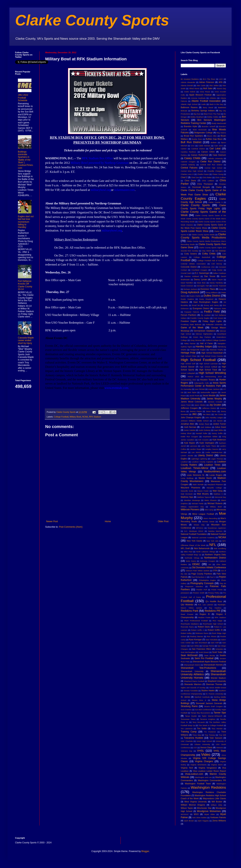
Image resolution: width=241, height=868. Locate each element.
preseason (185, 593)
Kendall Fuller (202, 433)
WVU (196, 814)
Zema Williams (219, 821)
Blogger (145, 851)
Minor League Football (203, 514)
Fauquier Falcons (192, 312)
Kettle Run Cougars (189, 437)
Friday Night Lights (212, 321)
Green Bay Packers (202, 337)
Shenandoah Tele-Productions (198, 668)
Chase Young (218, 174)
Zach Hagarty (203, 821)
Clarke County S (215, 202)
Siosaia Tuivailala (191, 691)
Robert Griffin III (215, 630)
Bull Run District (191, 142)
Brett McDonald (200, 130)
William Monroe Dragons (193, 805)
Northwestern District (215, 558)
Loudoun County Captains (202, 462)
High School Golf (188, 364)
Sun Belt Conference (203, 710)
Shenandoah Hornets (213, 665)
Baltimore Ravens (189, 107)
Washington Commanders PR (212, 780)
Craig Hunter (217, 270)
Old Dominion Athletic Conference (209, 568)
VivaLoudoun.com (194, 774)
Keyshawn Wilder (210, 437)
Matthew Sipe (187, 497)
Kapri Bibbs (219, 430)
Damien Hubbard (192, 276)
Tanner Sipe (220, 713)
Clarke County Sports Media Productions (203, 236)
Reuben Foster (204, 617)
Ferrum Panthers (189, 315)
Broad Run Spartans (193, 136)
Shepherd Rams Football (194, 681)
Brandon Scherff (208, 126)
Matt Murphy (203, 494)
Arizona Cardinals (198, 98)
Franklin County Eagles (200, 318)
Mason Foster (203, 491)
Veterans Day (187, 751)
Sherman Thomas (214, 684)
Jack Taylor (192, 392)
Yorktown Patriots (218, 817)
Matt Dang (218, 491)
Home (108, 521)
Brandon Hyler (191, 126)
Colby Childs (209, 254)
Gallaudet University (214, 324)
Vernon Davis (206, 747)
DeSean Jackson (190, 289)
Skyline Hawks (208, 690)
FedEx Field (212, 312)
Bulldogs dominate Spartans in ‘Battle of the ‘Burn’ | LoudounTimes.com (26, 160)
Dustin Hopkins (187, 299)
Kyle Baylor (190, 443)
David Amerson (187, 286)
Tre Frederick (210, 732)
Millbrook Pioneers (190, 510)
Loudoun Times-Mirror (195, 468)
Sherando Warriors (193, 684)
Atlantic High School (189, 104)
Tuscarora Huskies (194, 738)
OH (210, 564)
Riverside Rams (187, 627)
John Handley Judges (214, 418)
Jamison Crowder (215, 402)
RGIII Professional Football (196, 621)
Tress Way (197, 735)
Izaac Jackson (214, 389)
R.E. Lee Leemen (206, 605)
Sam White (195, 646)
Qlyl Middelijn (187, 605)
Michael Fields (198, 503)
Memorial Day (220, 497)
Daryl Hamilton (187, 283)
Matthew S (218, 494)
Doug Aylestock (190, 292)
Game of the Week (192, 328)
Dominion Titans (208, 289)
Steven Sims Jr (199, 700)
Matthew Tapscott (204, 497)
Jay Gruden (215, 405)
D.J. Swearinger (202, 273)
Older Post (163, 521)
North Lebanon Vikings (206, 552)
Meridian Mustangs (192, 500)
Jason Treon (186, 405)
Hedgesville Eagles (198, 350)
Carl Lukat (215, 149)
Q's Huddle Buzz (214, 601)
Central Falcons (189, 168)
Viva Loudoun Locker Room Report (209, 771)
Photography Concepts (202, 583)
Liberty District (206, 455)
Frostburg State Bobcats (191, 324)
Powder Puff (202, 590)
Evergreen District (201, 308)
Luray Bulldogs (187, 478)
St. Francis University (214, 694)
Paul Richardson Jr (199, 577)
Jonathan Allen (188, 424)
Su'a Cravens (186, 710)
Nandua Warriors (215, 531)
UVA (195, 748)
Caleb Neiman (204, 146)
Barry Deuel (208, 107)
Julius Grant (220, 427)
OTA (215, 571)
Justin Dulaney (205, 430)
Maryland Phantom (215, 484)
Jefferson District (209, 408)
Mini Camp (209, 510)
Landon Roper (196, 449)
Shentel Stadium (218, 678)
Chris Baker (207, 177)
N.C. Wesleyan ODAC (194, 531)
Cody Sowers (191, 254)
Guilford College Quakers (216, 340)
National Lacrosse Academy (203, 538)
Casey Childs (192, 158)
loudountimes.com (215, 471)
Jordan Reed (204, 424)
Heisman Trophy (216, 350)
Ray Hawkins (215, 608)
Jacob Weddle (209, 395)
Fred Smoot (218, 318)
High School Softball (208, 367)
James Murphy (214, 399)
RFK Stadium (95, 417)
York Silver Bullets (199, 818)
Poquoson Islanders (194, 586)
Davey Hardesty (216, 283)
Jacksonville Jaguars (209, 392)
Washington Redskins (208, 787)
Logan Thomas (217, 459)
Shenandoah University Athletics (203, 673)
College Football (61, 417)
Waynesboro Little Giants (214, 798)
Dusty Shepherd (206, 299)
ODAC (196, 564)
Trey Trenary (210, 735)
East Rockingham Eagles (206, 302)
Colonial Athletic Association (193, 264)
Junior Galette (190, 430)
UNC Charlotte (187, 741)
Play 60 (223, 583)
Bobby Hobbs (213, 117)
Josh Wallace (206, 427)
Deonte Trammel (219, 286)
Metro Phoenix (211, 500)
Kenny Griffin (217, 433)
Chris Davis (190, 181)
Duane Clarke (195, 296)
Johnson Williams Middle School (195, 421)
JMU (194, 414)
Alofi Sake (208, 88)
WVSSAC (185, 814)
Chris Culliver (221, 177)
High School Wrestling (212, 373)
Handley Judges (204, 347)
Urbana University (202, 744)
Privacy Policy (214, 593)
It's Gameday (186, 389)
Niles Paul (188, 552)
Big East (197, 114)
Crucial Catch (186, 273)
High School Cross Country (212, 356)
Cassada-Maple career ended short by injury (26, 340)
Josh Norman (190, 427)
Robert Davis (204, 627)
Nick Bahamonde (202, 548)
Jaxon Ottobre (200, 405)
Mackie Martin (205, 478)
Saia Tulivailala (211, 640)
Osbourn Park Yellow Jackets (197, 571)
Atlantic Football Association (206, 101)
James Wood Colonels (192, 402)
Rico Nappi (217, 621)
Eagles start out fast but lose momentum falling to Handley (26, 222)
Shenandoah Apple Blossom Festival (209, 662)
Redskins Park (190, 611)
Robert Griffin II (198, 630)
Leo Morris (196, 452)
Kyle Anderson (219, 440)
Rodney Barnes (197, 636)
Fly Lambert (206, 315)
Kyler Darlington (207, 443)
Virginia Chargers (204, 761)
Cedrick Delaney (188, 165)
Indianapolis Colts (201, 383)
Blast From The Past (212, 114)
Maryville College (214, 488)
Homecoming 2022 (188, 380)
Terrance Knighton (208, 719)
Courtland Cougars (199, 270)
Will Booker (217, 802)
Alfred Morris (194, 88)
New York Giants (194, 541)
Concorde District (189, 267)
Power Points (217, 590)
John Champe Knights (191, 417)
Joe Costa (219, 414)
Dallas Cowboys (219, 273)
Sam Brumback (201, 643)
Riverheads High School (213, 624)
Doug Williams (212, 292)
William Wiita (217, 805)
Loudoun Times (212, 465)
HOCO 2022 (193, 377)
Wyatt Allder (210, 814)
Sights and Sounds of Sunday (193, 688)
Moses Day (199, 525)
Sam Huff (215, 643)
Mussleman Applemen (217, 528)
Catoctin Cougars (188, 162)
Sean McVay (210, 655)
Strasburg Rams (189, 706)
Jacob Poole (194, 396)
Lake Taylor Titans (209, 446)
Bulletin (214, 142)
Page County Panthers (202, 574)
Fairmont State (220, 308)
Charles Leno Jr (187, 174)
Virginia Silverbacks (198, 765)
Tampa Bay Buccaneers (200, 713)
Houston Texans (208, 380)
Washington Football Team (198, 784)
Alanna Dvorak (187, 85)
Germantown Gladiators (205, 331)
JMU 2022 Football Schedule (23, 98)
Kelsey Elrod (186, 433)
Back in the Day (216, 104)
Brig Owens (221, 133)
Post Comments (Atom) (71, 527)
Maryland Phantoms (190, 488)
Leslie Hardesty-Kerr (214, 452)
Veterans (220, 748)
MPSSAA (200, 528)
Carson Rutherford (199, 155)
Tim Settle (202, 728)
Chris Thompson (205, 184)
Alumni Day (221, 88)
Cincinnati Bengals (201, 187)
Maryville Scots (187, 491)
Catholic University (215, 158)
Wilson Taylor (187, 808)
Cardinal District (198, 149)
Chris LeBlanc (208, 181)
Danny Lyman (200, 279)
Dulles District (212, 296)
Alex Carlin (201, 85)
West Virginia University (196, 802)
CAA (193, 146)
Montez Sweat (208, 522)
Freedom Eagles (189, 321)
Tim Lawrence (187, 729)
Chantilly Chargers (215, 171)
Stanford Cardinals (202, 697)
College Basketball (202, 257)
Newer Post (52, 521)
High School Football (198, 360)
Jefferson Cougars (189, 408)
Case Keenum (219, 155)
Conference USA (208, 267)
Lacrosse (193, 446)
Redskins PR (212, 611)
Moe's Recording (210, 518)
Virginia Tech (187, 768)
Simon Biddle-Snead (218, 688)
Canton (184, 149)
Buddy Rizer (197, 139)
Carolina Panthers (188, 152)
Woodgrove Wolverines (209, 811)
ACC (221, 79)
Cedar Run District (210, 162)
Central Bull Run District (211, 165)
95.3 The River (209, 79)
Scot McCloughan (188, 652)
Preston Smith (199, 593)
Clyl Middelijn (220, 251)
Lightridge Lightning (199, 459)
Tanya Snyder (191, 716)
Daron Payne (217, 280)
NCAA (85, 417)
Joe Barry (207, 414)
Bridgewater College (203, 133)
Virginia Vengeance (208, 768)
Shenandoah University (192, 671)
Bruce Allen (212, 136)
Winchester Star (204, 808)
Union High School (204, 741)
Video (206, 755)
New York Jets (212, 541)
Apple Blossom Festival (200, 95)
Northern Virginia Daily (215, 555)
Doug (221, 289)
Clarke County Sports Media (203, 235)
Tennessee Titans (188, 719)
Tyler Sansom (216, 738)
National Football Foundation (194, 534)
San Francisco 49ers (202, 649)
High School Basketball (212, 353)
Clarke (219, 187)
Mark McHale (198, 484)
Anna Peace (205, 92)
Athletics (213, 98)
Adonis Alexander (188, 82)
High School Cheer (189, 356)
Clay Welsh (207, 251)
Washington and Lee (203, 777)
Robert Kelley (186, 633)
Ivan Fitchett (200, 389)
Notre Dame (191, 561)
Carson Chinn (208, 152)
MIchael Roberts (215, 503)
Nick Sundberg (220, 548)
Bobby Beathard (197, 117)
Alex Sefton (214, 85)
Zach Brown (189, 821)
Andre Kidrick (190, 92)
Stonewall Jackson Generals (209, 703)
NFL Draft (185, 548)
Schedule (219, 649)
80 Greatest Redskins (190, 79)
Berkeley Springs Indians (203, 111)
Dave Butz (201, 283)
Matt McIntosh (187, 494)
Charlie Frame (203, 174)
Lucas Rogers (216, 475)
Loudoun (184, 462)
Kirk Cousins (203, 440)
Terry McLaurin (199, 722)
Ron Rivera (212, 636)
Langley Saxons (212, 449)
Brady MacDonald (219, 123)
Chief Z (184, 177)
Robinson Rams (202, 633)
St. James (185, 697)
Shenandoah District (192, 665)
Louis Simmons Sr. (196, 475)
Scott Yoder (217, 652)
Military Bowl (75, 417)
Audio (203, 104)
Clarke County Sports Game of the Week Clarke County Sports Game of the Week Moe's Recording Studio (203, 219)
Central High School (213, 168)
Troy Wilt (222, 735)
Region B (205, 614)
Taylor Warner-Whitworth (212, 716)
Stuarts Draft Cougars (213, 706)
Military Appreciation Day (192, 507)
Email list (196, 305)
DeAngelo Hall (203, 286)
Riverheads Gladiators (190, 624)
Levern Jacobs (187, 456)
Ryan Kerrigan (195, 640)
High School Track (208, 370)
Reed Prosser (187, 614)
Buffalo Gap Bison (214, 139)
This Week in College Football (211, 725)
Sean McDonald (189, 655)
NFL (213, 545)
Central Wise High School (192, 171)
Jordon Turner (219, 424)
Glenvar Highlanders (204, 334)
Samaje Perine (208, 646)
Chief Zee (195, 177)
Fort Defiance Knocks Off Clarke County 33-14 (25, 285)
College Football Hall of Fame (210, 261)
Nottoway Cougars (208, 561)
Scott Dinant (204, 652)
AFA (220, 82)
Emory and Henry (211, 305)
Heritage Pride (188, 353)
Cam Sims (219, 146)
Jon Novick (218, 421)
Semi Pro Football (204, 658)
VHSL (201, 751)
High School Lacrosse (208, 364)
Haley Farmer (190, 343)
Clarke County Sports (92, 20)
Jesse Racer (211, 411)
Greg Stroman (196, 340)
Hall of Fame (206, 343)
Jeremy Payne (196, 411)
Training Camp (189, 732)
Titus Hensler (217, 729)
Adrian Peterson (207, 82)
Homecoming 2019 (214, 377)
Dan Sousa (210, 276)
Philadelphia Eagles (207, 580)
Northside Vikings (192, 558)
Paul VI (213, 577)
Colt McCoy (217, 264)
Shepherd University (217, 681)
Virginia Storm (217, 765)
